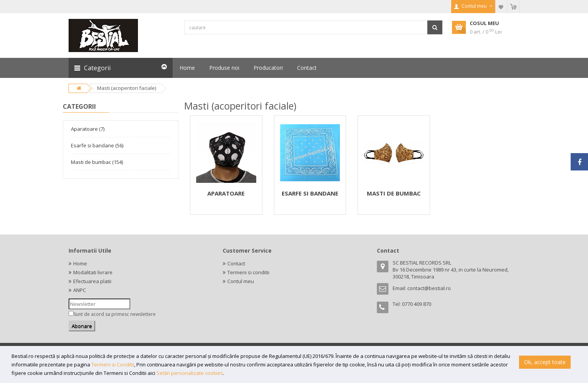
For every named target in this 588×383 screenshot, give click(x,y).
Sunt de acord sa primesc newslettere (115, 314)
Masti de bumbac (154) (97, 162)
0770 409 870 (417, 304)
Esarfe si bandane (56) (97, 145)
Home (80, 263)
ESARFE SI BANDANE (310, 193)
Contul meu (241, 281)
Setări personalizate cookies (190, 373)
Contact (236, 263)
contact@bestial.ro (429, 288)
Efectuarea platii (92, 281)
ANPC (80, 290)
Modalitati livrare (93, 272)
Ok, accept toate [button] (545, 362)
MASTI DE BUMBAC (394, 193)
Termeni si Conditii (113, 364)
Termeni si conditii (248, 272)
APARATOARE (226, 193)
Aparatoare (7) (88, 129)
